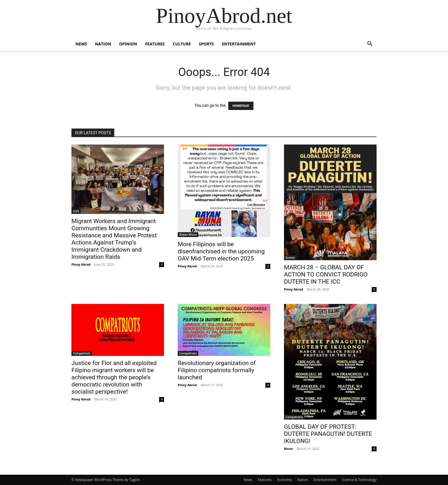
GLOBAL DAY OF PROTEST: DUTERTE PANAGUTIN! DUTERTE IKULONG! (328, 434)
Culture (182, 44)
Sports (206, 44)
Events (290, 258)
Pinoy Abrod (81, 264)
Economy (284, 480)
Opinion (128, 44)
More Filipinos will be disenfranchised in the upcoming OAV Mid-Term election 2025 (221, 251)
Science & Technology (359, 480)
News (81, 44)
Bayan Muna (188, 235)
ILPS (76, 211)
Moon (288, 449)
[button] (370, 44)
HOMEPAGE (241, 106)
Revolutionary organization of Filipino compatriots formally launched (217, 370)
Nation (103, 44)
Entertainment (239, 44)
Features (155, 44)
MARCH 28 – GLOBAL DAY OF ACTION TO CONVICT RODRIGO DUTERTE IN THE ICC (326, 274)
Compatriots (82, 353)
